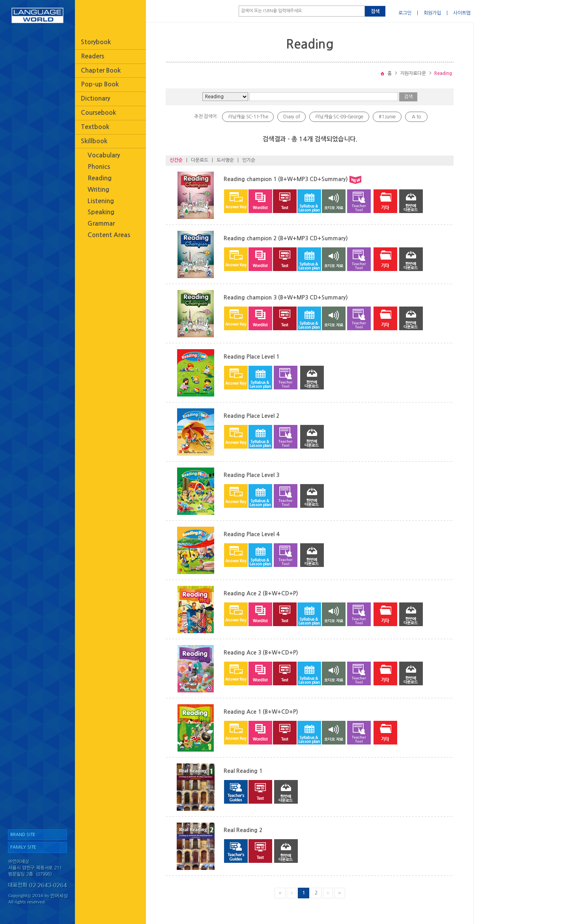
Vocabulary (104, 155)
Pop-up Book (100, 84)
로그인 (405, 13)
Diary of (291, 117)
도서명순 (225, 160)
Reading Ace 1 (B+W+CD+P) (261, 712)
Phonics (99, 167)
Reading (100, 178)
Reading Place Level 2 (251, 416)
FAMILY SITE (23, 847)
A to (416, 117)
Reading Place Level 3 (251, 475)
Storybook (96, 42)
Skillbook (94, 141)
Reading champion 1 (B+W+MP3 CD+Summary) (286, 179)
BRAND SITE (23, 835)
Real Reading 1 (243, 771)
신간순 (176, 160)
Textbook (95, 127)
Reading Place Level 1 (251, 357)
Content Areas (109, 235)
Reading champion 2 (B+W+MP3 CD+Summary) (286, 238)
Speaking (101, 212)
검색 (375, 11)
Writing (98, 190)
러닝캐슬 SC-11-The (248, 117)
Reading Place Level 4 (251, 534)
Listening (101, 201)
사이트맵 (462, 13)
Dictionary (95, 98)
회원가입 (432, 13)
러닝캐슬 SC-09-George (339, 117)
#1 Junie (387, 117)
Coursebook (98, 113)
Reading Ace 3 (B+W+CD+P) (261, 653)
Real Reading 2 (243, 830)
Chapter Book (101, 70)
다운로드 (200, 160)
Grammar (101, 224)
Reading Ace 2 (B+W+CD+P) (261, 593)
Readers (92, 56)
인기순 (249, 160)
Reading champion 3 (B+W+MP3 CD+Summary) (286, 297)
